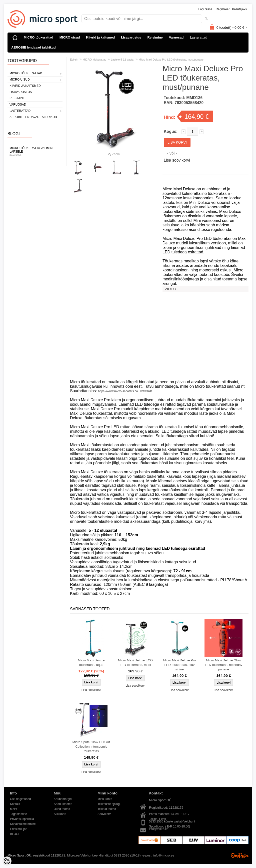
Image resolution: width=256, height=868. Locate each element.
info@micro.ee (159, 829)
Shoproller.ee (240, 855)
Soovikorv (104, 814)
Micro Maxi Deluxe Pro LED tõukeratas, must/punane (171, 60)
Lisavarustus (131, 37)
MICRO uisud (70, 37)
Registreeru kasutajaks (231, 9)
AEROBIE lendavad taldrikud (33, 47)
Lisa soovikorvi (177, 160)
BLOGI (15, 834)
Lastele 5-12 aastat (122, 60)
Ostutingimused (20, 799)
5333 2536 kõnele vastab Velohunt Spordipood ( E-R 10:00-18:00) (172, 822)
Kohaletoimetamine (23, 824)
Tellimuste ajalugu (109, 804)
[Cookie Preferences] (7, 861)
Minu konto (105, 799)
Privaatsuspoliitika (22, 819)
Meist (14, 809)
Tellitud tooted (107, 809)
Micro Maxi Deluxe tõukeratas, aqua (91, 663)
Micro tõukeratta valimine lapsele (35, 151)
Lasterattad (198, 37)
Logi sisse (205, 9)
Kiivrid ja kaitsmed (100, 37)
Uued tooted (62, 809)
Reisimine (155, 37)
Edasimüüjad (19, 829)
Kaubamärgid (63, 799)
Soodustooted (63, 804)
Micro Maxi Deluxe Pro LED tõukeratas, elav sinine (180, 665)
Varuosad (176, 37)
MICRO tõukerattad (38, 37)
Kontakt (15, 804)
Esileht (74, 60)
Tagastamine (18, 814)
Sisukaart (60, 814)
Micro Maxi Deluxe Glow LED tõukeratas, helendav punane (224, 665)
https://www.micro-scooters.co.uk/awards (125, 391)
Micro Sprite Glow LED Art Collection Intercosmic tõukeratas (91, 747)
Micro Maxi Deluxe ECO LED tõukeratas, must (135, 663)
